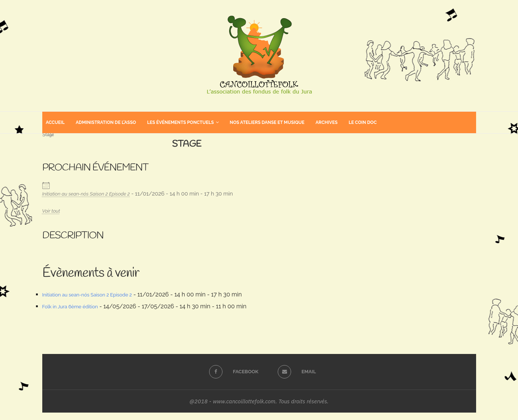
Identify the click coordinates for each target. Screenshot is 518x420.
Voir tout (51, 211)
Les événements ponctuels (181, 122)
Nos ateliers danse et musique (267, 122)
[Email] (293, 372)
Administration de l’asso (106, 122)
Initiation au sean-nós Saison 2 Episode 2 (86, 194)
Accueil (55, 122)
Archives (326, 122)
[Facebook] (230, 372)
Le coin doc (363, 122)
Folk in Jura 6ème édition (70, 307)
